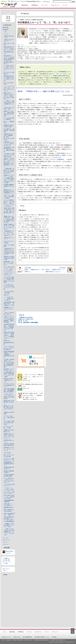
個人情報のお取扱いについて (42, 637)
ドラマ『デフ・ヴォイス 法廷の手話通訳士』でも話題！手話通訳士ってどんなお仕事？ (9, 280)
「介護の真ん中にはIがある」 (26, 317)
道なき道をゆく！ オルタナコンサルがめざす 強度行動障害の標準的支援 (9, 58)
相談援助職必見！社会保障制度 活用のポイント (9, 464)
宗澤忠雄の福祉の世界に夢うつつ (9, 468)
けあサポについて (37, 2)
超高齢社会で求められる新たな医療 (9, 126)
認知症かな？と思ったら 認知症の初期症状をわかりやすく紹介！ (9, 114)
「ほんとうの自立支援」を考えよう (9, 313)
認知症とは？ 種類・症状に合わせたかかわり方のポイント (9, 408)
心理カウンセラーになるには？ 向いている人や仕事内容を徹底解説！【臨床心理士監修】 (9, 319)
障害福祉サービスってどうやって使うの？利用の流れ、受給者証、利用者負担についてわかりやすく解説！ (9, 373)
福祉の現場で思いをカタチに (9, 48)
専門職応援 (5, 30)
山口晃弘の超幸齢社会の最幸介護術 (9, 475)
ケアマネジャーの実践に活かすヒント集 (9, 459)
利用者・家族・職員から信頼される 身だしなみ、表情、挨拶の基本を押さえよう (9, 211)
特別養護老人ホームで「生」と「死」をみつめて (9, 532)
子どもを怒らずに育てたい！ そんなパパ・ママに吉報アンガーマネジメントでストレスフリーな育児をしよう (9, 271)
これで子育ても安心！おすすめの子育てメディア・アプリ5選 (9, 287)
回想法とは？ (7, 340)
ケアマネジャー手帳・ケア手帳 (8, 427)
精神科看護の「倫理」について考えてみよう (9, 263)
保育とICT (6, 295)
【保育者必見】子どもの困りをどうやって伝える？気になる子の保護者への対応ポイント (9, 252)
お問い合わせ (47, 2)
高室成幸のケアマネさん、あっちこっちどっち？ (9, 449)
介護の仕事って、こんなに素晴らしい (9, 505)
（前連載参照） (60, 159)
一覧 (5, 32)
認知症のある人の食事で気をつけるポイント (9, 402)
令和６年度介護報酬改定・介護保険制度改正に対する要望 (9, 390)
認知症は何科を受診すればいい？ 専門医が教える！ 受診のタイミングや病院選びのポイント (9, 335)
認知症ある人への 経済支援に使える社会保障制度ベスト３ (9, 191)
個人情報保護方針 (27, 637)
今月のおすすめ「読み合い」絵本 (9, 108)
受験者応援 (5, 27)
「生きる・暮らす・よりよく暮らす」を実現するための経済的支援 (9, 396)
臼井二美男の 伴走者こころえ (9, 497)
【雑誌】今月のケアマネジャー (9, 41)
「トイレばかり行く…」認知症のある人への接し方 (9, 299)
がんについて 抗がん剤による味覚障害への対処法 (9, 196)
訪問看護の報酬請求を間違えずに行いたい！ (9, 186)
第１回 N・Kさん (23, 321)
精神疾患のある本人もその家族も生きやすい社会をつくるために (9, 78)
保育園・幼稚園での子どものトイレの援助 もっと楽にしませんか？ (9, 227)
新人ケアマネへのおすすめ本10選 (9, 456)
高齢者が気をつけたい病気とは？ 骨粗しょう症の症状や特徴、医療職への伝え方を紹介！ (9, 219)
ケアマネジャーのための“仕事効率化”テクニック (9, 385)
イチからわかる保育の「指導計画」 (9, 119)
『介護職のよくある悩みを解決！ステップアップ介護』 (9, 525)
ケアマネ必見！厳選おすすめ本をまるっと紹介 (9, 423)
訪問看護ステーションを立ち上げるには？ (9, 309)
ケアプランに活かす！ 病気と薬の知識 (9, 418)
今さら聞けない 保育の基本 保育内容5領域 (9, 130)
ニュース (6, 34)
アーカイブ (5, 544)
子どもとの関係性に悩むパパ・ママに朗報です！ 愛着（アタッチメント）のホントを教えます (9, 203)
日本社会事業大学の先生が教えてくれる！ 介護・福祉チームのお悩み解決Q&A (9, 519)
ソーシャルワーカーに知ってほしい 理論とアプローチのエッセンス (9, 89)
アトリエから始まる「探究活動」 (9, 292)
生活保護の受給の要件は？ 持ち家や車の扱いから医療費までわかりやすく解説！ (9, 327)
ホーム (5, 632)
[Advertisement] (8, 600)
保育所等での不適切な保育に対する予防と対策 (9, 258)
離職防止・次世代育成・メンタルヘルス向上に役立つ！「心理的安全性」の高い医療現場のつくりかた (9, 163)
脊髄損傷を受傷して (9, 508)
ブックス (5, 542)
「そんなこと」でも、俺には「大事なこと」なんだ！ (9, 491)
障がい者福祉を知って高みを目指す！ (9, 510)
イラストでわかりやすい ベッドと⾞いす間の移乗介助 (9, 348)
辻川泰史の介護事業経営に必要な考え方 (9, 445)
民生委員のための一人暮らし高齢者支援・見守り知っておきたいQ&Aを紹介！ (9, 137)
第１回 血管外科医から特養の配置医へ (29, 323)
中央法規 (29, 2)
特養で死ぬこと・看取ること (9, 514)
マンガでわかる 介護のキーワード (9, 485)
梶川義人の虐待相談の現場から (9, 472)
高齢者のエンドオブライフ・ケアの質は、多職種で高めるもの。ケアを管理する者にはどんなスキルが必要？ (9, 179)
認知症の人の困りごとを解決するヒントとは (9, 380)
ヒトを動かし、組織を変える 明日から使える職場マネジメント (9, 103)
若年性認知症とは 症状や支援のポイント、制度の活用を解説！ (9, 149)
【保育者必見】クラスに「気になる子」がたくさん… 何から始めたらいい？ (9, 233)
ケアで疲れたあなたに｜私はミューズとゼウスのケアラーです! (9, 68)
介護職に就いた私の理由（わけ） (9, 431)
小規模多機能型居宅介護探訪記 (9, 501)
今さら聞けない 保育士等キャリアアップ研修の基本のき (9, 155)
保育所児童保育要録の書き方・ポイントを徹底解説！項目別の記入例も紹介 (9, 354)
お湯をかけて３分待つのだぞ (26, 319)
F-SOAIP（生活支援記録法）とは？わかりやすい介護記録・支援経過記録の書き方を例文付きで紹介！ (9, 363)
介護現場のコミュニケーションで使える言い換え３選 (9, 144)
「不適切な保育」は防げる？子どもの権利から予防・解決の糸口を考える (9, 171)
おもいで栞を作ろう (9, 480)
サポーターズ (6, 540)
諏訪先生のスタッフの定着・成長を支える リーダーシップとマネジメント (9, 436)
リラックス (5, 538)
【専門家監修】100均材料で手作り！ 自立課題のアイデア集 (9, 304)
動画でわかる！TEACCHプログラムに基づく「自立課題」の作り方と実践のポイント (9, 96)
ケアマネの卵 (7, 453)
